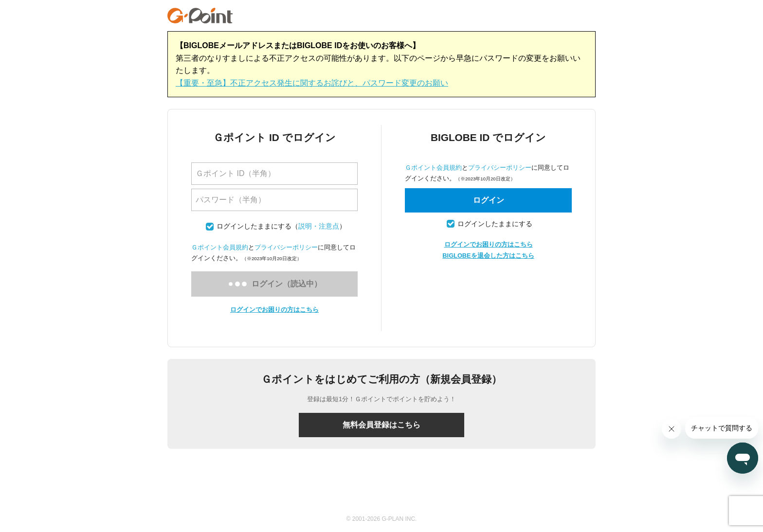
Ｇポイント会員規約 (220, 247)
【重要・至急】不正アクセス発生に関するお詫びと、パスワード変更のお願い (312, 83)
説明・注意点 (319, 226)
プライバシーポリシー (286, 247)
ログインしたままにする (254, 226)
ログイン (489, 200)
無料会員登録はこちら (381, 425)
